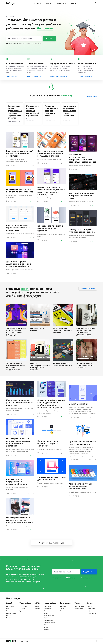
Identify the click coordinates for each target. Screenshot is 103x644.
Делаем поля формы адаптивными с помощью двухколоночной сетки (15, 112)
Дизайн (90, 606)
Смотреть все (92, 96)
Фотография (79, 609)
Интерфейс (91, 609)
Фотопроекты (64, 611)
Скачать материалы (59, 76)
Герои (46, 618)
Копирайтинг (92, 613)
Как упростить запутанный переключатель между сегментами (70, 111)
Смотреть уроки (34, 76)
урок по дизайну (25, 43)
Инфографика (92, 611)
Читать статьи (12, 76)
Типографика (79, 606)
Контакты (25, 641)
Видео (46, 613)
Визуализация (49, 615)
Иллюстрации (11, 611)
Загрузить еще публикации (52, 543)
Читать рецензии (85, 76)
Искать (49, 39)
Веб (7, 609)
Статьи (37, 3)
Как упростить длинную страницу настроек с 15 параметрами (33, 111)
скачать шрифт (37, 43)
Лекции (9, 618)
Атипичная (47, 609)
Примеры (23, 609)
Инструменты (11, 613)
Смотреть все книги (88, 289)
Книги (74, 3)
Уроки (49, 3)
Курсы (46, 627)
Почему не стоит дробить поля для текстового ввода (51, 111)
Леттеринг (23, 606)
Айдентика (10, 606)
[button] (96, 3)
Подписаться (89, 572)
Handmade (47, 606)
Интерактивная (49, 622)
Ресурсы (62, 3)
